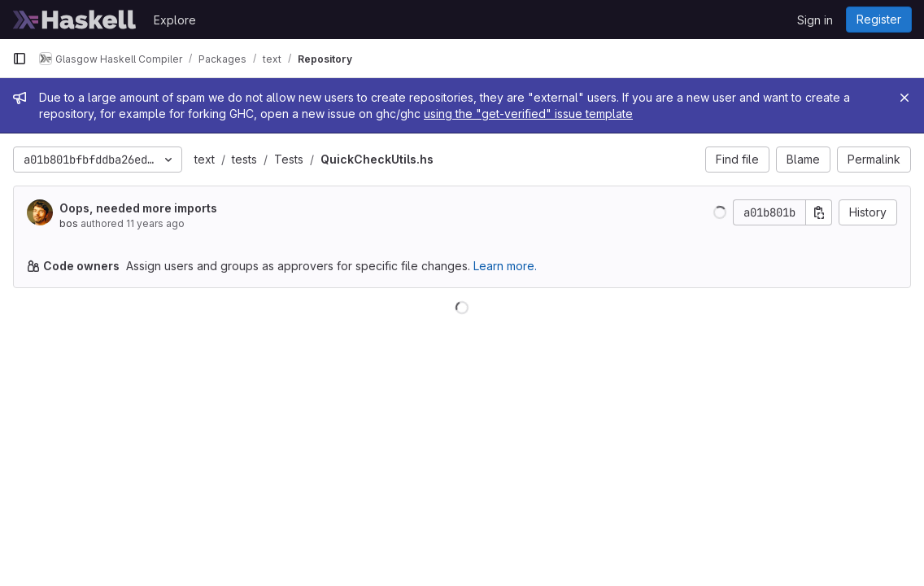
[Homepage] (75, 20)
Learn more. (505, 266)
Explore (175, 20)
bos (69, 223)
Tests (289, 159)
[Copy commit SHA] (819, 212)
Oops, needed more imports (138, 208)
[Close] (904, 98)
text (205, 159)
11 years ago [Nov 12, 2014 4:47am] (155, 223)
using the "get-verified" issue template (528, 114)
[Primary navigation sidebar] (20, 59)
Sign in (815, 20)
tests (244, 159)
